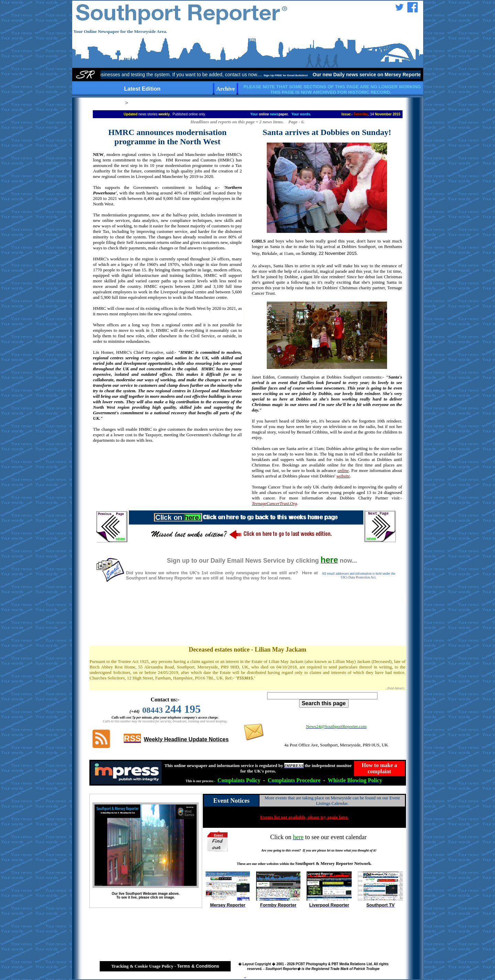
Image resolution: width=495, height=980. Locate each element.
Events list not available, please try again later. (304, 817)
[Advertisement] (167, 466)
